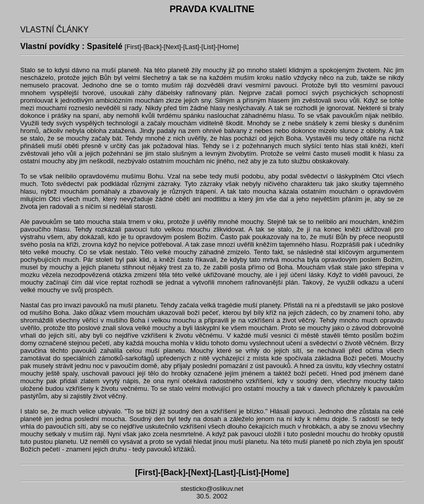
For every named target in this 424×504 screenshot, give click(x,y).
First (133, 47)
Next (172, 47)
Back (153, 47)
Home (228, 47)
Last (192, 47)
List (208, 47)
